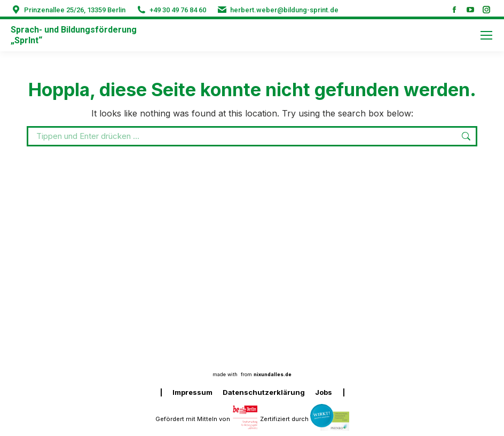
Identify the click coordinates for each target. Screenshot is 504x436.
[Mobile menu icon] (486, 35)
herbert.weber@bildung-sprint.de (284, 10)
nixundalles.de (273, 374)
